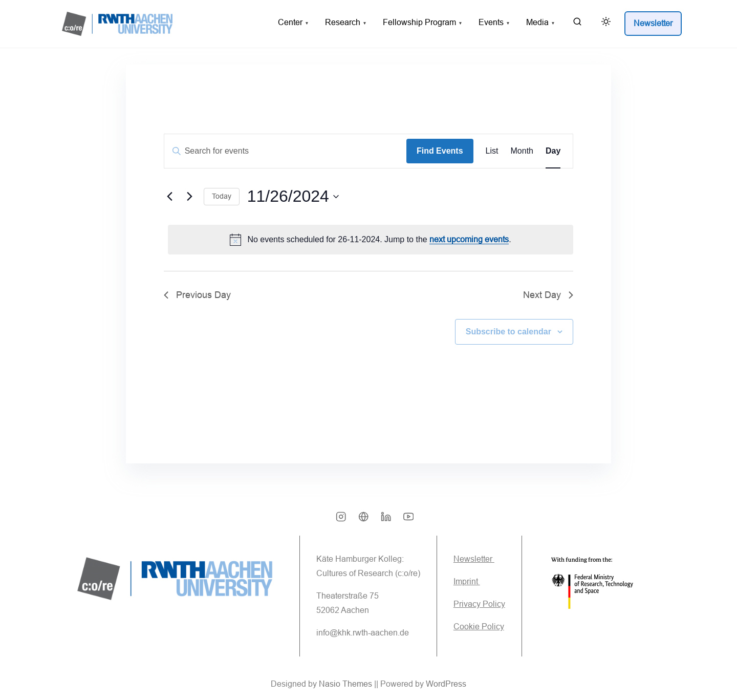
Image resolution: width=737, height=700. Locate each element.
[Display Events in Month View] (522, 152)
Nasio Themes (346, 684)
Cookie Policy (479, 627)
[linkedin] (386, 521)
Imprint (467, 582)
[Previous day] (170, 197)
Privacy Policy (479, 604)
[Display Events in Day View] (553, 152)
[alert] (371, 240)
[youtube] (408, 521)
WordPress (446, 684)
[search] (577, 24)
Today (222, 197)
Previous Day (197, 295)
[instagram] (341, 521)
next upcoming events (469, 239)
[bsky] (363, 521)
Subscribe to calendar (508, 332)
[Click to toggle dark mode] (604, 23)
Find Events (440, 151)
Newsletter (474, 559)
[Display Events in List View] (492, 152)
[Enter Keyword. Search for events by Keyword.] (285, 152)
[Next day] (190, 197)
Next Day (548, 295)
